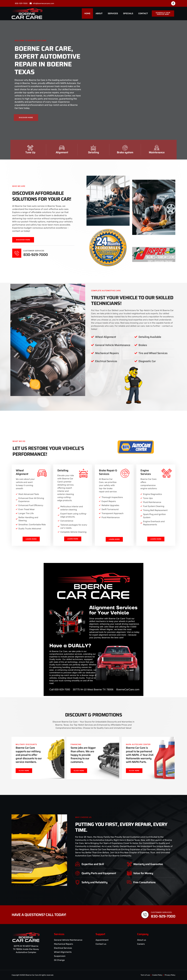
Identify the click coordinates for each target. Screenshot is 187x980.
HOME (87, 13)
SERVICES (113, 13)
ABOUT (99, 13)
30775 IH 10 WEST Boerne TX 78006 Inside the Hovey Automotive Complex (26, 949)
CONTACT (143, 13)
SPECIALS (128, 13)
